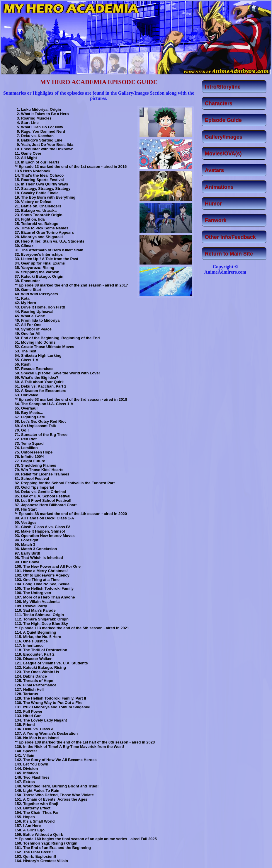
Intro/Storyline (223, 87)
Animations (219, 187)
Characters (219, 103)
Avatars (214, 170)
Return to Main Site (229, 254)
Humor (213, 204)
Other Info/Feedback (230, 237)
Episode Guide (223, 120)
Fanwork (216, 220)
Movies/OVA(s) (223, 154)
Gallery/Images (224, 137)
